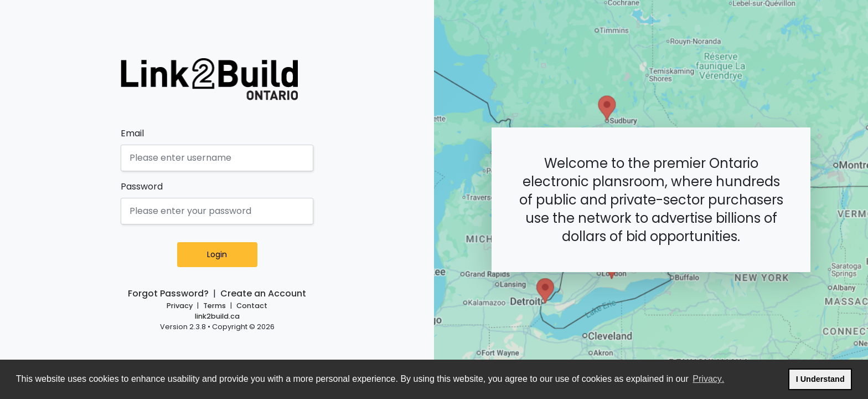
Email (132, 133)
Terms (215, 306)
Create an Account (263, 293)
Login (231, 254)
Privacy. (709, 378)
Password (142, 186)
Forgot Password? (168, 293)
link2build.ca (217, 316)
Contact (252, 306)
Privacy (180, 306)
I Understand (824, 378)
